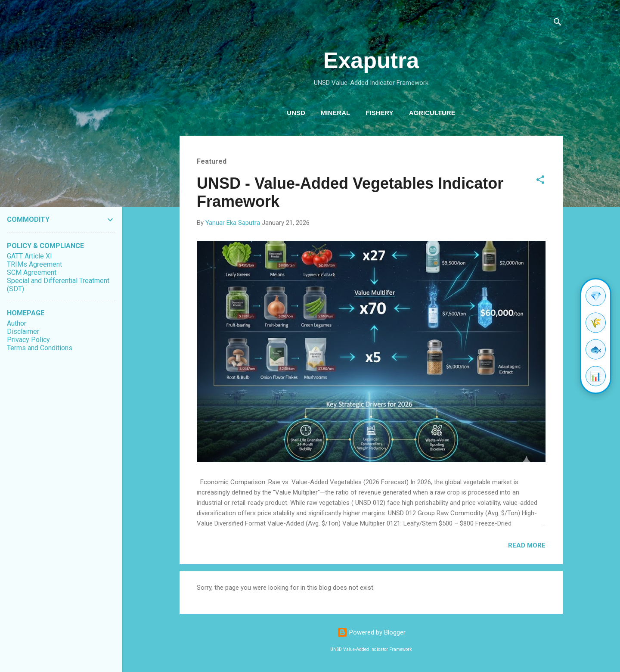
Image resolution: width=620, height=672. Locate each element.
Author (17, 323)
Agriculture (432, 113)
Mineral (335, 113)
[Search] (558, 23)
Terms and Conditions (40, 348)
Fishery (379, 113)
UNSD (296, 113)
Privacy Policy (28, 340)
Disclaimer (23, 331)
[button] (540, 181)
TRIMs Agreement (34, 264)
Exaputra (371, 60)
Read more (527, 545)
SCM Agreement (32, 272)
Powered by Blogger (371, 632)
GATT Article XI (29, 256)
